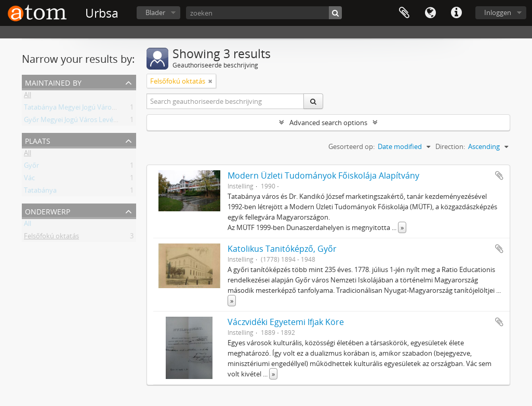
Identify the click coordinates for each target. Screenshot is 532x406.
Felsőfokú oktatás (51, 238)
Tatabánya (40, 192)
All (28, 97)
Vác (29, 180)
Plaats (38, 140)
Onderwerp (48, 211)
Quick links (456, 13)
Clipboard (404, 13)
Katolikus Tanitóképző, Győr (282, 249)
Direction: (450, 146)
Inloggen (498, 12)
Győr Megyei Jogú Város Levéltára (76, 121)
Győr (31, 167)
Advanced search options (328, 123)
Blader (155, 12)
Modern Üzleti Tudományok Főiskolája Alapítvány (323, 175)
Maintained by (53, 82)
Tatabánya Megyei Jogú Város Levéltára (84, 109)
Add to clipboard (499, 175)
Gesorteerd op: (351, 146)
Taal (430, 13)
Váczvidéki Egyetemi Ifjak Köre (286, 322)
